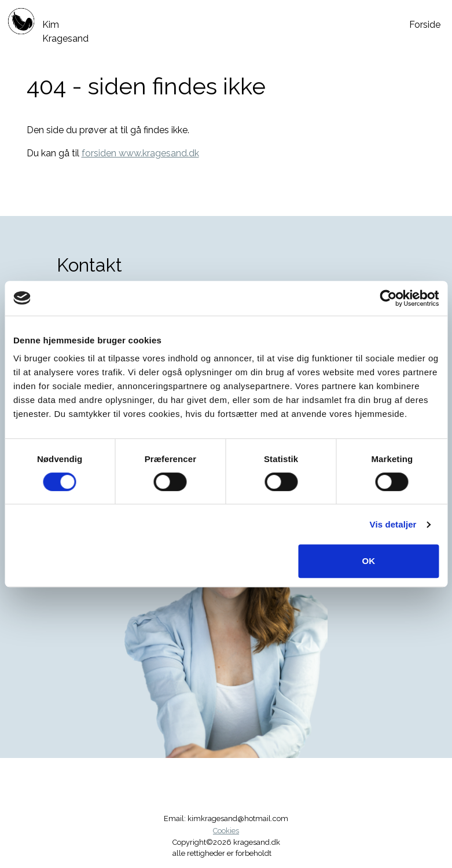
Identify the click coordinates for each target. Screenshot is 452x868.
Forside (425, 25)
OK (368, 561)
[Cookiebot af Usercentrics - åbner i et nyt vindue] (388, 298)
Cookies (226, 831)
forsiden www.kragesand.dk (140, 153)
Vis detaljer (393, 524)
